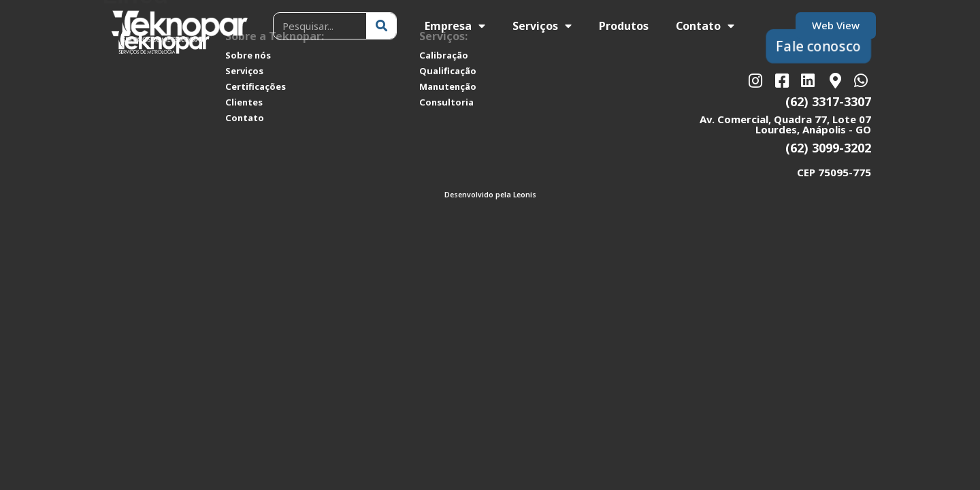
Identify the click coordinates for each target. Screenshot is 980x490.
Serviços (542, 26)
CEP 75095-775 (834, 172)
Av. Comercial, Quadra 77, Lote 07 (785, 119)
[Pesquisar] (381, 26)
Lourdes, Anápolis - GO (813, 129)
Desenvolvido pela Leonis (490, 195)
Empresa (455, 26)
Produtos (624, 26)
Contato (705, 26)
